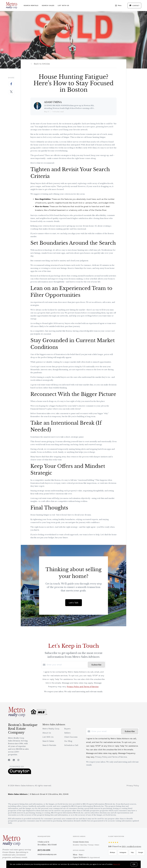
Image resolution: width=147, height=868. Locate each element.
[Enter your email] (67, 665)
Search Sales (48, 5)
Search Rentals (31, 5)
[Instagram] (18, 760)
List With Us (63, 5)
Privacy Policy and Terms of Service (83, 687)
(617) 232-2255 (44, 850)
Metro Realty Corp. (51, 729)
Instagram (123, 852)
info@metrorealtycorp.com (47, 854)
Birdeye (113, 852)
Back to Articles (42, 64)
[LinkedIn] (14, 760)
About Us (47, 733)
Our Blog (68, 741)
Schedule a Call (71, 745)
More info (117, 864)
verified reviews (131, 846)
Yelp (132, 852)
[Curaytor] (20, 773)
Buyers (67, 729)
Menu (118, 6)
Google (141, 852)
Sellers (67, 733)
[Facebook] (9, 760)
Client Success (71, 737)
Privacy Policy (133, 786)
